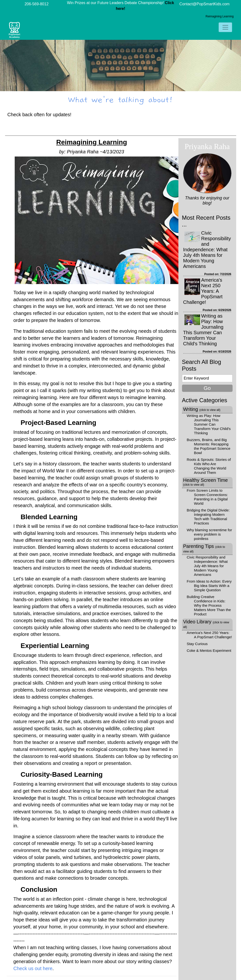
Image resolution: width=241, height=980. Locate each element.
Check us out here (33, 968)
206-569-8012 (37, 4)
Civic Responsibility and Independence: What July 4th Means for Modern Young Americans (207, 250)
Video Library (206, 624)
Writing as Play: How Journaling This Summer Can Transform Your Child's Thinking (203, 330)
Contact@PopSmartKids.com (204, 4)
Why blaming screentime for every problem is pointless (209, 534)
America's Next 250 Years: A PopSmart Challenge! (203, 291)
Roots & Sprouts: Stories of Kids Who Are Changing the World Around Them (209, 466)
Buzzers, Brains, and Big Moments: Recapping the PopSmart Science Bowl (209, 446)
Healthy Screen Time (206, 482)
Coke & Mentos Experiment (209, 650)
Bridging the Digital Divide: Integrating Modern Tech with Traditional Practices (208, 517)
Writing (202, 409)
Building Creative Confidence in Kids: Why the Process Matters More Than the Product (209, 605)
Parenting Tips (204, 548)
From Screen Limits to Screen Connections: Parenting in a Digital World (207, 497)
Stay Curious (197, 644)
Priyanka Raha (207, 146)
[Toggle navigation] (225, 27)
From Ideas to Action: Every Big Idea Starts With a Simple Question (209, 586)
